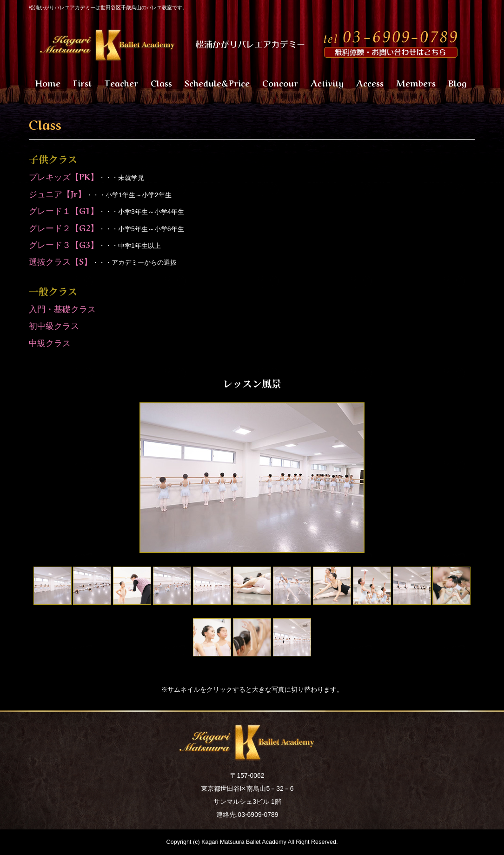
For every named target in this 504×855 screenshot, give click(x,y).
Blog (457, 82)
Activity (327, 82)
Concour (280, 82)
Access (370, 82)
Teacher (121, 82)
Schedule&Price (217, 82)
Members (416, 82)
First (82, 82)
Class (161, 82)
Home (48, 82)
